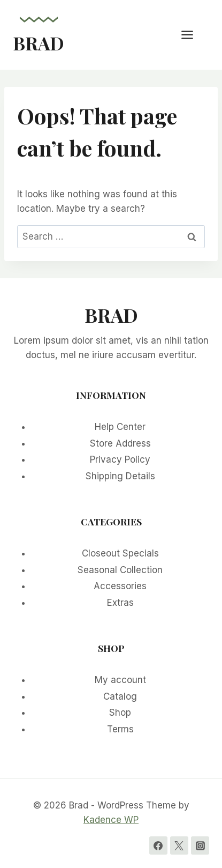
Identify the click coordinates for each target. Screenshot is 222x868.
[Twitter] (179, 845)
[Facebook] (158, 845)
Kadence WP (111, 820)
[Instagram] (200, 845)
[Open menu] (193, 35)
